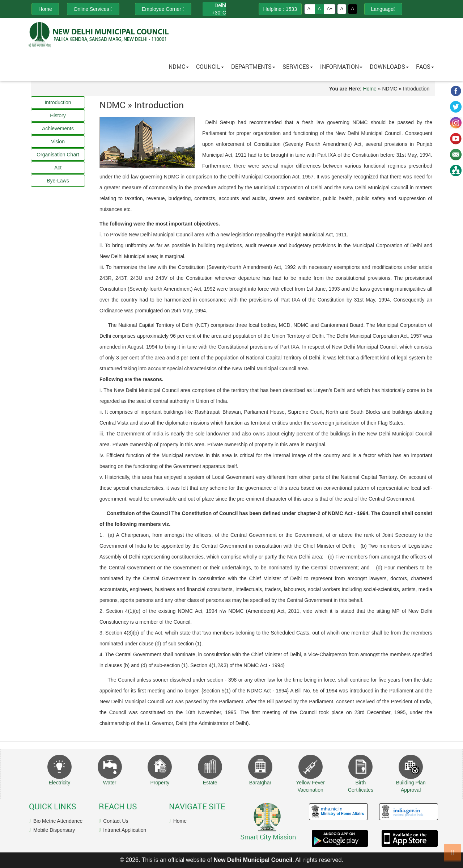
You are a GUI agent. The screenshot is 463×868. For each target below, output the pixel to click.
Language (383, 9)
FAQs (425, 66)
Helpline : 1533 (280, 9)
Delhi (220, 5)
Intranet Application (125, 830)
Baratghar (260, 783)
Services (298, 66)
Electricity (59, 783)
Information (341, 66)
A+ (330, 9)
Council (210, 66)
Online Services (93, 9)
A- (310, 9)
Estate (210, 783)
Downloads (389, 66)
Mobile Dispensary (54, 830)
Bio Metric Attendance (58, 821)
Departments (253, 66)
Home (370, 89)
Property (160, 783)
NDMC (179, 66)
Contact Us (116, 821)
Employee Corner (163, 9)
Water (110, 783)
